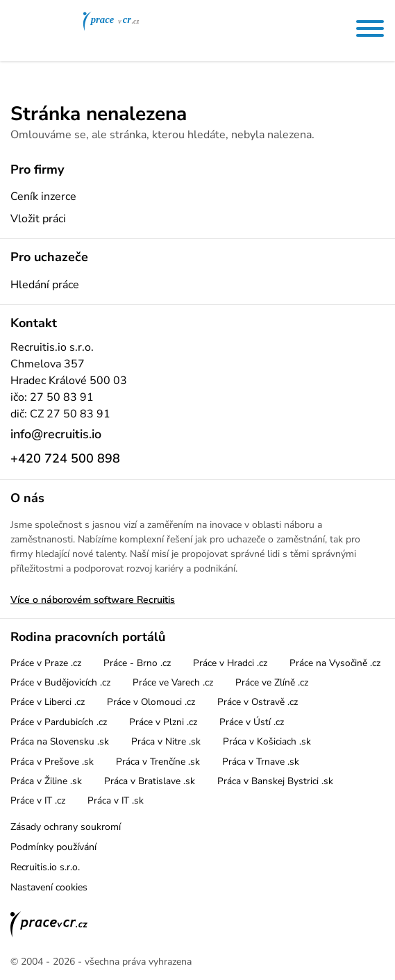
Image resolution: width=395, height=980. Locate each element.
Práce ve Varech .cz (173, 682)
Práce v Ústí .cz (252, 722)
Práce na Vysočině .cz (335, 663)
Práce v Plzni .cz (163, 722)
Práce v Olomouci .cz (151, 702)
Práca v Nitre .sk (166, 741)
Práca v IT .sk (116, 800)
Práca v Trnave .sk (261, 762)
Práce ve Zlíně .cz (272, 682)
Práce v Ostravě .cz (258, 702)
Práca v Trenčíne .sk (158, 762)
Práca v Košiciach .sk (267, 741)
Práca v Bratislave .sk (150, 781)
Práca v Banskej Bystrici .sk (275, 781)
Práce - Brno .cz (137, 663)
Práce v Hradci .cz (230, 663)
